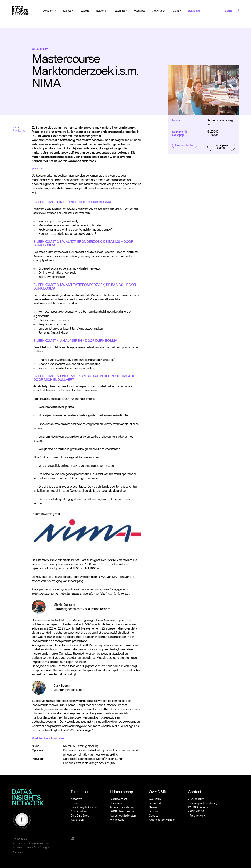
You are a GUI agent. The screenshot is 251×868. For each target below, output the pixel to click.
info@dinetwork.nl (198, 816)
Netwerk (101, 11)
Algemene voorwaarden (162, 820)
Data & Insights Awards (83, 807)
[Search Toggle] (237, 11)
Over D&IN (155, 799)
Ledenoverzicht (118, 799)
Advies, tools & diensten (123, 816)
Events (67, 11)
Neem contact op (185, 145)
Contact (153, 816)
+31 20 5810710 (196, 811)
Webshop (154, 811)
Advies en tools (79, 811)
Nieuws (153, 807)
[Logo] (21, 11)
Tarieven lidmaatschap (122, 807)
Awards (84, 11)
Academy (49, 11)
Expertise (120, 11)
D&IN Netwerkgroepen (122, 811)
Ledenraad (155, 803)
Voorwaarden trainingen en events (31, 843)
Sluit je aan (194, 11)
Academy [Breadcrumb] (40, 49)
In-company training (221, 147)
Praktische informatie (18, 131)
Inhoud (16, 127)
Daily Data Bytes (80, 816)
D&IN (176, 11)
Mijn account (117, 820)
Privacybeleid (20, 839)
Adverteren (159, 11)
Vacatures (140, 11)
